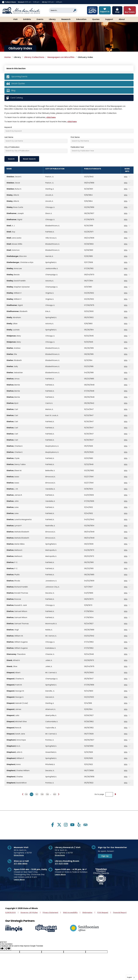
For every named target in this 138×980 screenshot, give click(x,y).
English (129, 977)
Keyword (8, 127)
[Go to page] (115, 794)
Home (8, 57)
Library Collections (34, 57)
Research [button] (66, 19)
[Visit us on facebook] (53, 825)
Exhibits (27, 19)
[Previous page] (23, 794)
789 (47, 794)
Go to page (99, 794)
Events (40, 19)
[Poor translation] (8, 949)
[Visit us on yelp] (79, 825)
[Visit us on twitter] (59, 825)
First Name (75, 137)
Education (81, 19)
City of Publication (12, 147)
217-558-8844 (21, 864)
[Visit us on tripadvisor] (85, 825)
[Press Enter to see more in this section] (69, 68)
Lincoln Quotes (18, 83)
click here (51, 117)
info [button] (127, 177)
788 (42, 794)
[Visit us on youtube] (72, 825)
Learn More (19, 880)
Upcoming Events (20, 76)
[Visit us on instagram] (66, 825)
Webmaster (87, 912)
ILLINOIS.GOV (11, 912)
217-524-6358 (62, 864)
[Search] (63, 10)
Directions (19, 855)
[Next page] (59, 794)
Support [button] (109, 19)
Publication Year (77, 147)
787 (37, 794)
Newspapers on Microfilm (61, 57)
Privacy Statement (50, 912)
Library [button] (52, 19)
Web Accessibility (70, 912)
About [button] (122, 19)
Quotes (96, 19)
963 (55, 794)
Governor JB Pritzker (29, 912)
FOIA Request (103, 912)
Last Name (9, 137)
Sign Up (105, 856)
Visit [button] (15, 19)
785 (26, 794)
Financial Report (120, 912)
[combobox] (131, 977)
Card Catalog (17, 98)
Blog (13, 90)
